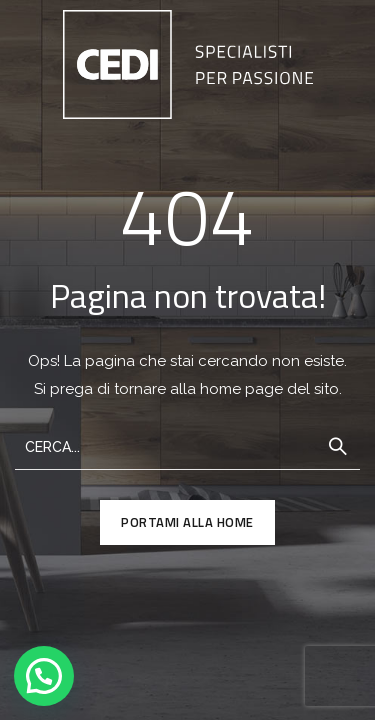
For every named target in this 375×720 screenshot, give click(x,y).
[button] (44, 676)
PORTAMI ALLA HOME (187, 522)
